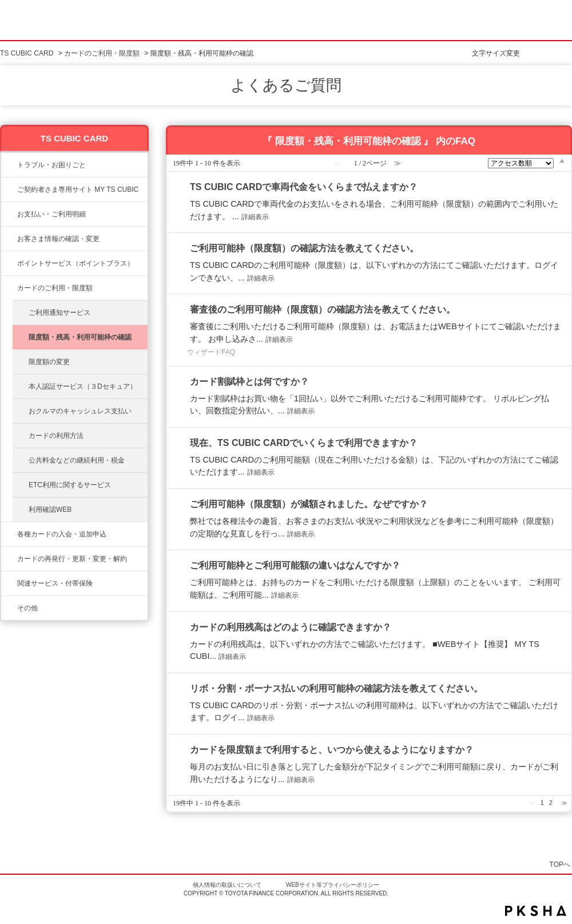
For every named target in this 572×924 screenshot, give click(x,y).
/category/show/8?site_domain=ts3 (9, 288)
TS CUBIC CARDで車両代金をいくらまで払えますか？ (304, 187)
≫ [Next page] (564, 803)
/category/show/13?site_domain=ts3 (9, 214)
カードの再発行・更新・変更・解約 (72, 559)
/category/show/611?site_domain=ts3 (9, 608)
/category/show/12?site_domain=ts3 (9, 263)
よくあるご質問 (286, 85)
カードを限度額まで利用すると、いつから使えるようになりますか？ (332, 750)
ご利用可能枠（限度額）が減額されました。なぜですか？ (309, 504)
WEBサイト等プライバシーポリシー (333, 885)
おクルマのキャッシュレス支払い (80, 411)
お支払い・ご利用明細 (51, 214)
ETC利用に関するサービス (70, 485)
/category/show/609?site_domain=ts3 (9, 559)
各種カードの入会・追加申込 (62, 534)
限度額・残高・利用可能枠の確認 (80, 337)
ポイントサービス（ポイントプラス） (76, 263)
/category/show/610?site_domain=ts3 (9, 583)
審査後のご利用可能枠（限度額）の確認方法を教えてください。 (323, 309)
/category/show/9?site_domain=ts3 (9, 239)
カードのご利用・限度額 (102, 53)
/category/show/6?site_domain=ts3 (9, 534)
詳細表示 (255, 217)
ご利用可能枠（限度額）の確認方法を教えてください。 (304, 248)
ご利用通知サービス (59, 313)
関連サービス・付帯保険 (55, 583)
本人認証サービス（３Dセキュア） (83, 386)
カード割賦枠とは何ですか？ (249, 382)
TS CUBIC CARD (27, 53)
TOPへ (560, 864)
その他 (27, 608)
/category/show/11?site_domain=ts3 (9, 165)
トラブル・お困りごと (51, 165)
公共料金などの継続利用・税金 (77, 460)
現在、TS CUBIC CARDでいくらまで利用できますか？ (304, 443)
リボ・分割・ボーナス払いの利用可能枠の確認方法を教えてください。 (336, 688)
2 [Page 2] (551, 803)
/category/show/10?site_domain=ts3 (9, 189)
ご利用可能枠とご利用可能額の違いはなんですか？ (295, 565)
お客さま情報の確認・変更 (58, 239)
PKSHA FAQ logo (536, 911)
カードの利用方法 (56, 436)
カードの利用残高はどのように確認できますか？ (291, 627)
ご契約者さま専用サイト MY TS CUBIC (78, 189)
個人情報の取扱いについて (227, 885)
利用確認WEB (50, 510)
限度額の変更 (49, 362)
